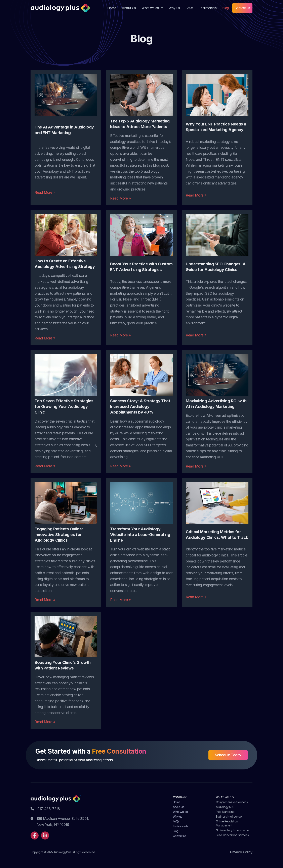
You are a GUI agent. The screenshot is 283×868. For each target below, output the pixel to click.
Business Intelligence (229, 817)
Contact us (242, 8)
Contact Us (180, 836)
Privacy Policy (241, 852)
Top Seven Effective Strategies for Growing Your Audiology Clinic (64, 406)
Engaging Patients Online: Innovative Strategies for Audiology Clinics (59, 535)
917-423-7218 (45, 809)
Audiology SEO (225, 807)
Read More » (45, 192)
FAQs (189, 8)
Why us (174, 8)
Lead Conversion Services (232, 835)
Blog (226, 8)
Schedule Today (228, 755)
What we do (150, 8)
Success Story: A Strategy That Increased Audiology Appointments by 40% (140, 406)
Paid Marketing (225, 812)
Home (112, 8)
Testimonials (208, 8)
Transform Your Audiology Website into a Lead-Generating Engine (140, 535)
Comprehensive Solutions (232, 802)
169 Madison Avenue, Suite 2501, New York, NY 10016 (60, 822)
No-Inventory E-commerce (232, 830)
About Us (129, 8)
